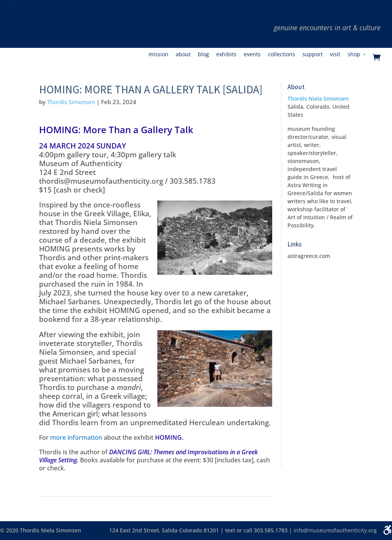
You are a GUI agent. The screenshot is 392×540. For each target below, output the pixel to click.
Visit (335, 55)
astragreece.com (309, 256)
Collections (282, 55)
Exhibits (226, 55)
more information (76, 437)
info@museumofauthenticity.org (335, 530)
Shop (354, 55)
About (183, 55)
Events (252, 55)
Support (313, 55)
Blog (203, 55)
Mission (158, 55)
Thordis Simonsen (71, 102)
